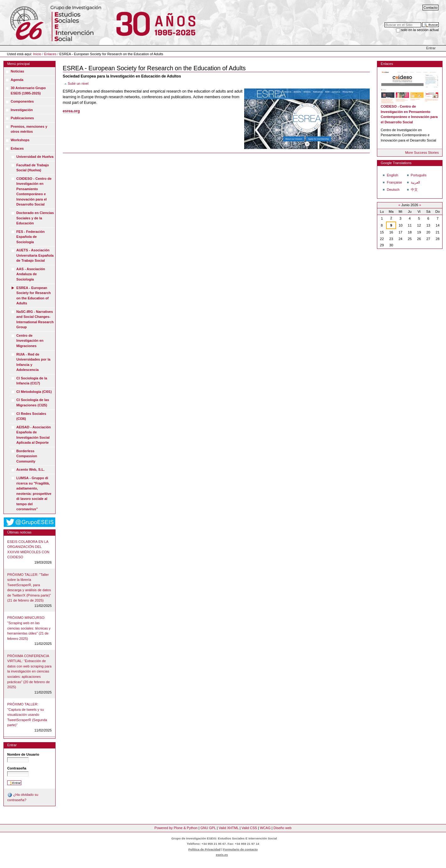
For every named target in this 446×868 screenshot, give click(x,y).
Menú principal (19, 64)
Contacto (430, 8)
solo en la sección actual (420, 30)
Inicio (37, 54)
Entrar (431, 48)
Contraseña (17, 768)
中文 (414, 190)
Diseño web (282, 828)
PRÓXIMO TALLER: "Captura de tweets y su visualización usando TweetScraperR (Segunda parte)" (27, 715)
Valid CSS (249, 828)
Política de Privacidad (204, 849)
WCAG (265, 828)
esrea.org (71, 111)
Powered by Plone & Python (176, 828)
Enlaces (50, 54)
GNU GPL (208, 828)
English (392, 175)
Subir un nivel (78, 83)
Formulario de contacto (240, 849)
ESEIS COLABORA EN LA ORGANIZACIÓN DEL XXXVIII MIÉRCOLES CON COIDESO (28, 549)
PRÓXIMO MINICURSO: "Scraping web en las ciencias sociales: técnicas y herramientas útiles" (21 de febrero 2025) (29, 628)
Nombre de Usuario (23, 754)
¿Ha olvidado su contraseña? (23, 797)
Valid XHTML (229, 828)
